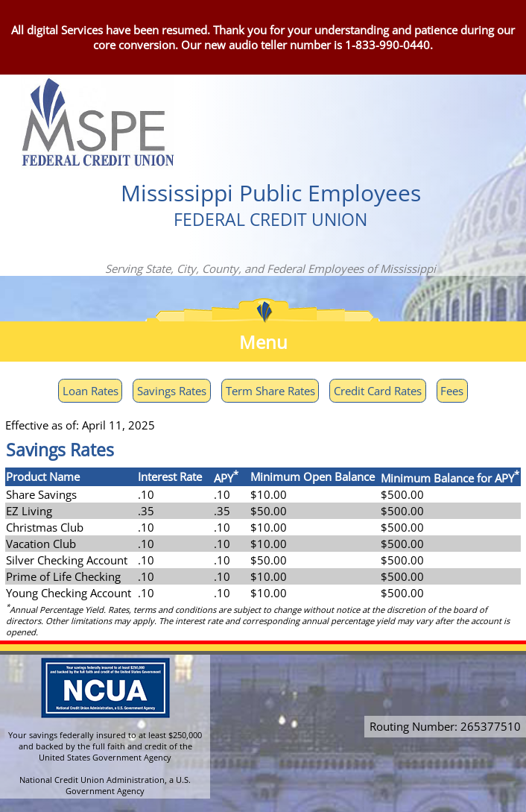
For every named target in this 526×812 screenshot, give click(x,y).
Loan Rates (91, 391)
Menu (263, 342)
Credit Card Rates (378, 391)
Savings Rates (172, 391)
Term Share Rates (270, 391)
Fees (452, 391)
